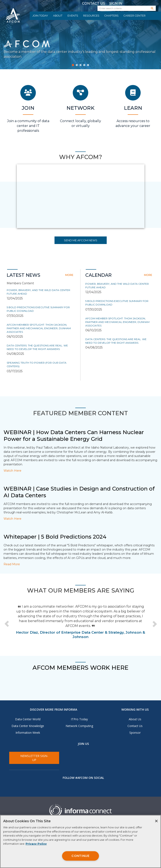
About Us (135, 719)
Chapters (111, 16)
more (69, 275)
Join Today (40, 16)
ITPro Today (79, 719)
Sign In (116, 3)
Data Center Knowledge (28, 726)
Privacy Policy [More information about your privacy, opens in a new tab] (36, 844)
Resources (91, 16)
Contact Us (93, 3)
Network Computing (79, 726)
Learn (133, 108)
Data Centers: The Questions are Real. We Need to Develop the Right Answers (37, 347)
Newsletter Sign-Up (34, 758)
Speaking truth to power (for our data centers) (37, 364)
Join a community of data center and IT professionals (28, 126)
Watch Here (12, 471)
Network (80, 108)
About (58, 16)
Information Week (28, 733)
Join (28, 108)
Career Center (134, 16)
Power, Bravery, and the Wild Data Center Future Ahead (38, 292)
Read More (12, 564)
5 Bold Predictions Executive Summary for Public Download (38, 309)
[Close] (156, 821)
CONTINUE (80, 856)
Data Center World (28, 719)
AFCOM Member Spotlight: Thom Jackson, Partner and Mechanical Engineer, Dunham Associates (39, 328)
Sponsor (135, 733)
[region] (80, 841)
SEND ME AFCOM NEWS (81, 240)
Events (73, 16)
